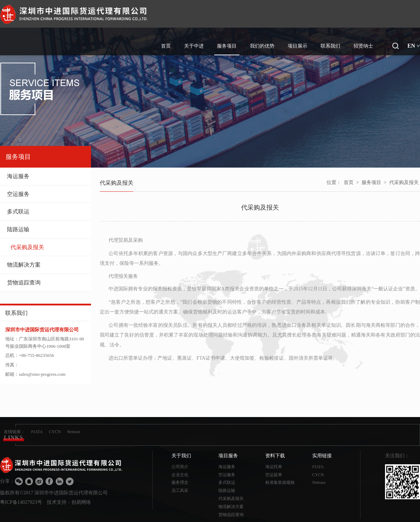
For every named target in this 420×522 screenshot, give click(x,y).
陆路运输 (45, 229)
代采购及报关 (47, 247)
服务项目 (371, 182)
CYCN (55, 432)
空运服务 (45, 194)
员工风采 (180, 491)
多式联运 (45, 211)
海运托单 (274, 467)
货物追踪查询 (45, 283)
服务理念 (180, 482)
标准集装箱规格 (280, 482)
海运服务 (45, 176)
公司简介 (180, 467)
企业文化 (180, 475)
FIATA (37, 432)
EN (414, 46)
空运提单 (274, 475)
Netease (73, 432)
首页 (349, 182)
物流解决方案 (45, 265)
